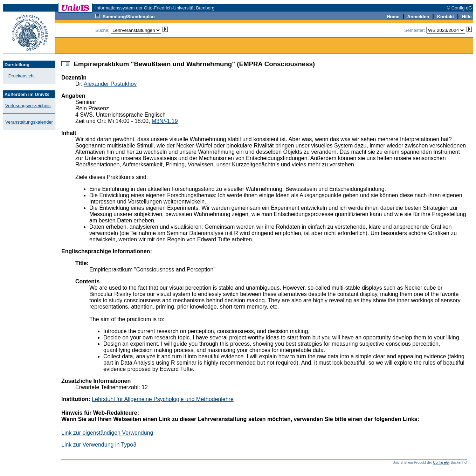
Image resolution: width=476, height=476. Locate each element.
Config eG (441, 463)
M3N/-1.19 (165, 121)
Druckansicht (22, 76)
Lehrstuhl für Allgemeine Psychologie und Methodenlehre (163, 399)
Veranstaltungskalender (29, 122)
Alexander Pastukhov (110, 84)
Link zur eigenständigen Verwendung (107, 433)
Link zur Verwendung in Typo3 (99, 445)
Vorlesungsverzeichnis (28, 106)
